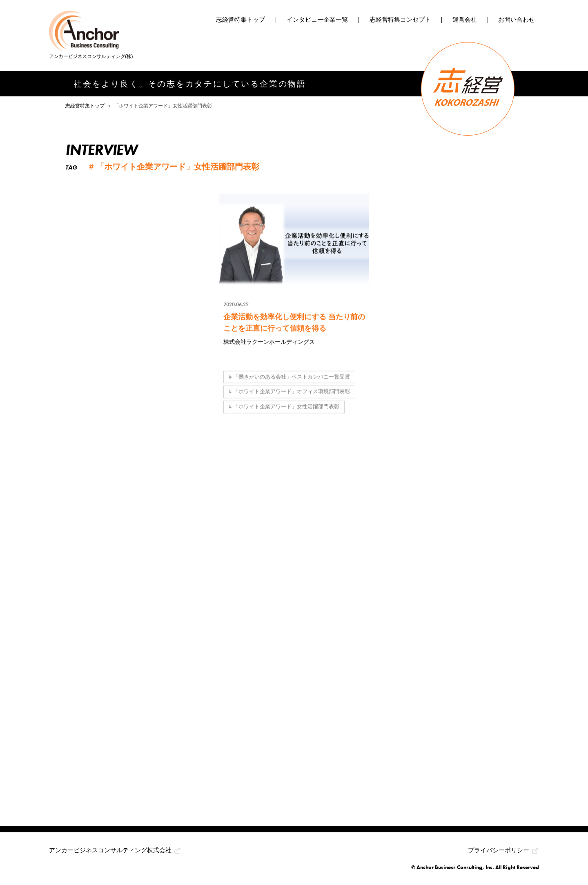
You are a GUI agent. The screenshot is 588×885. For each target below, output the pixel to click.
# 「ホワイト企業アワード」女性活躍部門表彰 (284, 407)
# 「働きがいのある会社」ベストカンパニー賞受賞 (289, 377)
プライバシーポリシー (499, 850)
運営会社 (465, 19)
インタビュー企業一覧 (317, 19)
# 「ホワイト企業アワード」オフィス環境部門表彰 (289, 392)
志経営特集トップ (241, 19)
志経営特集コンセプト (400, 19)
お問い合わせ (517, 19)
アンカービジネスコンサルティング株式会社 (110, 850)
